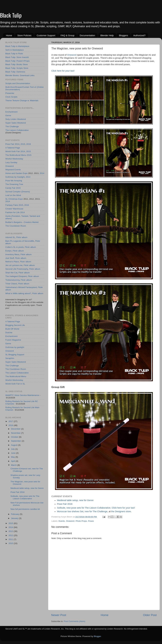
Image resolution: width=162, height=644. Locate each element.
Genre (8, 115)
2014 (17, 144)
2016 (29, 144)
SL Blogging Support (15, 355)
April (13, 461)
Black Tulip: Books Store (17, 64)
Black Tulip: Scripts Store (17, 68)
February (15, 514)
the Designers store (121, 511)
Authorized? (139, 35)
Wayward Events (13, 170)
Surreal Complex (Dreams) (18, 192)
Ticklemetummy (12, 280)
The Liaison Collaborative (17, 130)
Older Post (150, 615)
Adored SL (10, 237)
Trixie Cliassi (11, 284)
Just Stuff (10, 258)
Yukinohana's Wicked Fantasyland (21, 287)
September (16, 441)
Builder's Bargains (14, 222)
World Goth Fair (13, 151)
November (16, 433)
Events (62, 521)
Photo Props (81, 521)
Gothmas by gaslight (15, 347)
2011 (11, 539)
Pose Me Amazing (14, 181)
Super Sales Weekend (16, 123)
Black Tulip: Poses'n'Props (17, 61)
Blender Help (107, 35)
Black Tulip (11, 15)
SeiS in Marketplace (15, 50)
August (15, 445)
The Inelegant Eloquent (16, 276)
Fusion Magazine (13, 340)
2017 (11, 421)
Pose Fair (10, 144)
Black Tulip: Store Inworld (17, 57)
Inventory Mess (12, 254)
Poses (91, 521)
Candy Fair (10, 188)
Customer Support (46, 35)
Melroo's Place (12, 262)
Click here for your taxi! (63, 71)
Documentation (87, 35)
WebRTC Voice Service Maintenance (22, 395)
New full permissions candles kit (25, 509)
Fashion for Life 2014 (15, 212)
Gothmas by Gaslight (15, 177)
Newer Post (59, 615)
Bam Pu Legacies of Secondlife (20, 241)
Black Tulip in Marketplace (17, 46)
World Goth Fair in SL (15, 384)
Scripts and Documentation (18, 83)
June (14, 453)
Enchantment (11, 112)
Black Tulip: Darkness (15, 72)
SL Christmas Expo (14, 199)
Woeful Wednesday (14, 159)
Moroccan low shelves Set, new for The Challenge (82, 511)
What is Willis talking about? (18, 293)
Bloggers (123, 35)
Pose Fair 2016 (65, 504)
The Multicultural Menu (16, 155)
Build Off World (12, 329)
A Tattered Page (13, 148)
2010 (11, 543)
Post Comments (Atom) (75, 621)
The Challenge (12, 126)
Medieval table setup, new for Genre (75, 500)
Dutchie (9, 333)
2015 (23, 144)
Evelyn (8, 251)
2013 (11, 531)
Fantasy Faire (12, 205)
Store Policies (24, 35)
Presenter (10, 93)
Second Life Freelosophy (17, 269)
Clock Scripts (11, 97)
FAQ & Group (67, 35)
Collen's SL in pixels (15, 247)
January (15, 518)
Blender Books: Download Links (20, 75)
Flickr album (22, 237)
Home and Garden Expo (17, 173)
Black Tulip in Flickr (14, 54)
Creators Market (31, 222)
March (14, 465)
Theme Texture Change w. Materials (22, 101)
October (15, 437)
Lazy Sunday (11, 162)
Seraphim (10, 358)
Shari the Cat (11, 273)
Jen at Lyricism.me (14, 265)
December (16, 429)
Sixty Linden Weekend (16, 119)
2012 (11, 535)
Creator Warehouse (14, 209)
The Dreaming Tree (14, 184)
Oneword (72, 55)
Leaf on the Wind (13, 195)
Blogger (97, 636)
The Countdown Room (16, 226)
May (13, 457)
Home (9, 35)
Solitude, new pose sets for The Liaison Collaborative (84, 508)
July (13, 449)
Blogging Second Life (15, 325)
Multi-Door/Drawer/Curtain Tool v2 (21, 87)
